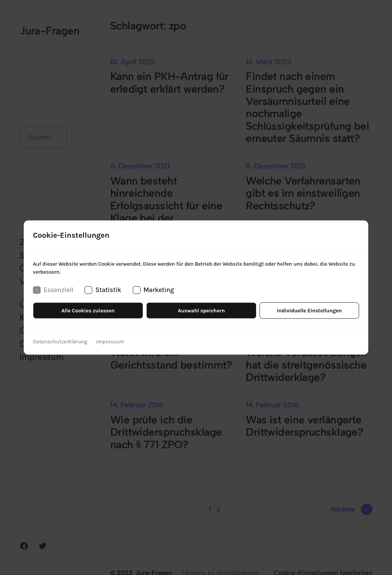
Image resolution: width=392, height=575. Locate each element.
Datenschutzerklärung (60, 341)
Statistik (103, 290)
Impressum (110, 341)
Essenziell (53, 290)
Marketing (154, 290)
